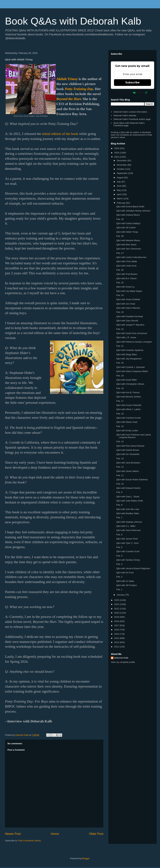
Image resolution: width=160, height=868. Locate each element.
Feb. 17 (120, 401)
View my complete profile (123, 662)
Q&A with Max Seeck (126, 245)
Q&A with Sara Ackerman (128, 530)
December (122, 161)
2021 (117, 609)
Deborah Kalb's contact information (130, 112)
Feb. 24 (120, 295)
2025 (117, 153)
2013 (117, 642)
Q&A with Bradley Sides (128, 513)
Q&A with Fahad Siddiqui (128, 223)
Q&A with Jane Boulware (128, 463)
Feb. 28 (120, 236)
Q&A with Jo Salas (125, 581)
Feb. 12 (120, 467)
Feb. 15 (120, 426)
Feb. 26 (120, 270)
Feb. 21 (120, 346)
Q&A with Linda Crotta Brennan (131, 257)
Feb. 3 (119, 564)
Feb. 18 (120, 388)
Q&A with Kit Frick (125, 573)
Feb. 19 (120, 376)
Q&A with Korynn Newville (129, 405)
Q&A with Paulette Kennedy (129, 316)
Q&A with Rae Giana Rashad (130, 446)
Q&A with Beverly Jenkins (128, 397)
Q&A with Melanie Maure (128, 240)
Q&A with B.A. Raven (126, 278)
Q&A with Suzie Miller (126, 380)
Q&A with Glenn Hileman (128, 308)
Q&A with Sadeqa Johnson (129, 522)
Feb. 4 (119, 556)
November (122, 165)
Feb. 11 (120, 475)
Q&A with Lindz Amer (126, 266)
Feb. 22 (120, 329)
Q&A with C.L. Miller (126, 526)
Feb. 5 (119, 547)
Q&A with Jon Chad (126, 304)
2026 (117, 148)
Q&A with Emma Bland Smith (130, 207)
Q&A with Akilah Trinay (127, 232)
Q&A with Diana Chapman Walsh (132, 371)
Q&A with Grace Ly (125, 287)
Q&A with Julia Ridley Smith (129, 501)
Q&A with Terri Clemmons (128, 249)
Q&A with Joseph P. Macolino (130, 325)
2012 (117, 647)
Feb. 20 (120, 363)
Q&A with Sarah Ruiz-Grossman (132, 333)
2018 (117, 621)
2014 (117, 638)
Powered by (133, 93)
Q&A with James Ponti (127, 539)
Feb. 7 (119, 518)
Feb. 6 (119, 535)
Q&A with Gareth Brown (128, 450)
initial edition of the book (60, 134)
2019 (117, 617)
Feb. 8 (119, 505)
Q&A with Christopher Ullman (130, 384)
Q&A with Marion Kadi (127, 422)
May (119, 190)
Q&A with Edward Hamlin (128, 488)
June (119, 186)
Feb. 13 (120, 459)
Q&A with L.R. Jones (126, 337)
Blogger (86, 858)
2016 (117, 630)
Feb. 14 (120, 442)
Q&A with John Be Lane (128, 509)
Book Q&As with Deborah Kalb (73, 21)
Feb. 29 (120, 219)
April (119, 194)
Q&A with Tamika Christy (128, 560)
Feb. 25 (120, 283)
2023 (117, 600)
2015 (117, 634)
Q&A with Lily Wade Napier (129, 291)
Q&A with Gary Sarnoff (127, 321)
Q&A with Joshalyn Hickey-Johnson (133, 211)
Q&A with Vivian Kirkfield (128, 299)
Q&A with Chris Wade (127, 261)
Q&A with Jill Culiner (126, 228)
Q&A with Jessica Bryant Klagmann (133, 568)
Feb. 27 (120, 253)
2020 (117, 613)
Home (55, 834)
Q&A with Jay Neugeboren (129, 359)
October (121, 169)
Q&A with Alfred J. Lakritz (128, 409)
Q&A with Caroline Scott (128, 551)
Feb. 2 (119, 577)
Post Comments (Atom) (30, 841)
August (120, 178)
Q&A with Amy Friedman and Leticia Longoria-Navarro (133, 436)
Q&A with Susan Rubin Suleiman (132, 480)
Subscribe (132, 82)
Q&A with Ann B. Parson (128, 392)
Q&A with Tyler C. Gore (127, 543)
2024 (117, 157)
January (121, 595)
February (121, 203)
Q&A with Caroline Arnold (128, 418)
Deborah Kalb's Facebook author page (132, 119)
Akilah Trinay (67, 79)
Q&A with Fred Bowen (127, 274)
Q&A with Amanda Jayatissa (130, 350)
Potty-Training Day (79, 89)
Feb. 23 (120, 312)
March (120, 199)
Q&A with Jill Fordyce (126, 585)
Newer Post (13, 834)
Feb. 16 (120, 414)
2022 (117, 604)
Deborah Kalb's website (125, 115)
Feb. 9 (119, 492)
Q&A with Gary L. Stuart (128, 497)
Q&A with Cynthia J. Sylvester (130, 367)
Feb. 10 (120, 484)
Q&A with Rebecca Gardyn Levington (134, 342)
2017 (117, 625)
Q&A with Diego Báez (126, 354)
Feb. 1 (119, 589)
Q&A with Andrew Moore (128, 215)
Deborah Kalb (121, 658)
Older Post (96, 834)
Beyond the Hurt (69, 99)
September (122, 173)
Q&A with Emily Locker (127, 430)
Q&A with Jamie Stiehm (127, 471)
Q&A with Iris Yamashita (128, 454)
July (119, 182)
